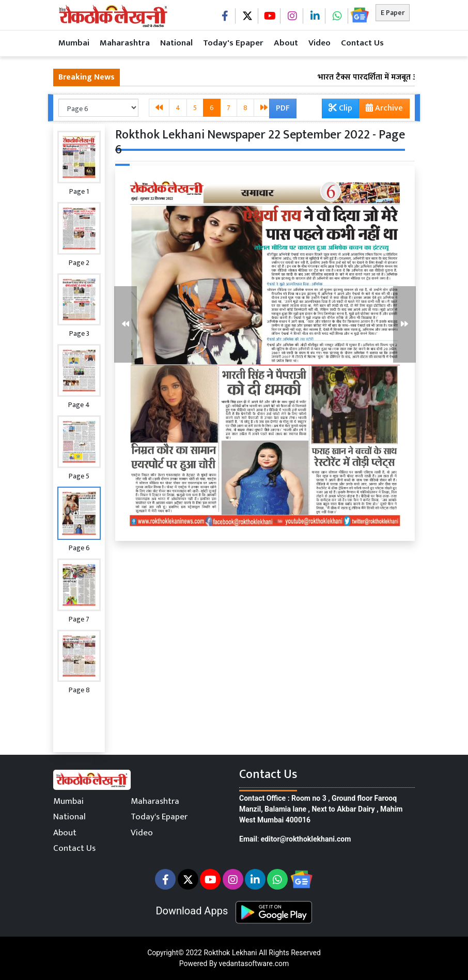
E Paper (393, 13)
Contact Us (362, 43)
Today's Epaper (233, 43)
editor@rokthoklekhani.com (306, 839)
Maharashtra (125, 43)
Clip (340, 108)
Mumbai (74, 43)
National (176, 43)
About (286, 43)
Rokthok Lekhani (230, 953)
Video (319, 43)
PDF (283, 108)
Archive (381, 110)
